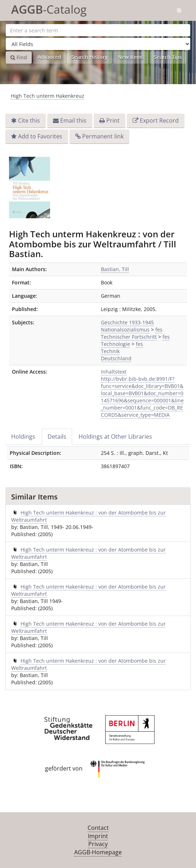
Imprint (98, 836)
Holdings (23, 437)
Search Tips (168, 57)
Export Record (159, 120)
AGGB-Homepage (98, 852)
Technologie (115, 344)
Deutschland (116, 358)
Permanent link (103, 136)
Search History (90, 57)
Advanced (49, 57)
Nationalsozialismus (125, 330)
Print (113, 120)
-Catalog (49, 8)
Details (57, 437)
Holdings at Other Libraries (115, 437)
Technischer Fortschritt (129, 337)
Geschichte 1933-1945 (127, 322)
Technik (110, 351)
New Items (131, 57)
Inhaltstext (114, 372)
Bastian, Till (115, 269)
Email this (73, 120)
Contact (98, 828)
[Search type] (98, 44)
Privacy (98, 844)
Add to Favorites (40, 136)
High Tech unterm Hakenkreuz (48, 96)
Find (19, 57)
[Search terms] (98, 30)
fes (159, 330)
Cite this (29, 120)
